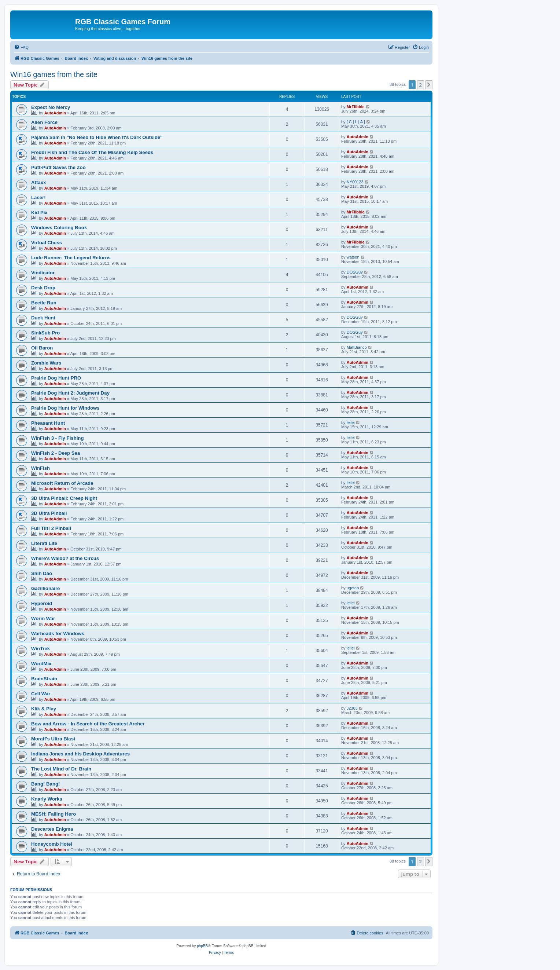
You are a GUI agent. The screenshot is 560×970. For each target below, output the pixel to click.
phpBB (202, 946)
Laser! (38, 197)
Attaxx (38, 182)
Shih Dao (42, 573)
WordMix (41, 664)
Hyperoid (42, 603)
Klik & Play (44, 709)
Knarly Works (47, 799)
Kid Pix (39, 213)
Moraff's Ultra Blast (53, 739)
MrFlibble (356, 107)
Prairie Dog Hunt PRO (56, 378)
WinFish (40, 468)
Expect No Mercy (51, 107)
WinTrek (40, 649)
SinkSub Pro (45, 333)
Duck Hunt (43, 318)
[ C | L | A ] (356, 122)
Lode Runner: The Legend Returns (71, 258)
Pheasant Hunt (48, 423)
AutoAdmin (55, 113)
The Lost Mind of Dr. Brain (61, 769)
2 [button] (421, 85)
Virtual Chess (47, 243)
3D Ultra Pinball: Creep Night (64, 498)
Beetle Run (44, 303)
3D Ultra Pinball (49, 513)
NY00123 (355, 182)
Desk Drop (43, 288)
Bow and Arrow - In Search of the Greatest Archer (88, 724)
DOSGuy (355, 272)
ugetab (353, 588)
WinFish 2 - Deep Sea (56, 453)
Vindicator (43, 273)
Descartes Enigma (52, 829)
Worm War (43, 618)
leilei (351, 422)
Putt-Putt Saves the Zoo (58, 167)
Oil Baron (42, 348)
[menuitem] (21, 47)
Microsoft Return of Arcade (62, 483)
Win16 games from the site (54, 74)
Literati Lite (44, 543)
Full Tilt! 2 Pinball (51, 528)
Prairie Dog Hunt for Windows (65, 408)
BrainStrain (44, 679)
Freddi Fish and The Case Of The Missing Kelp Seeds (92, 152)
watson (353, 257)
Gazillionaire (45, 588)
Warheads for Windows (58, 634)
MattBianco (357, 347)
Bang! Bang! (45, 784)
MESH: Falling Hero (54, 814)
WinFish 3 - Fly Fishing (57, 438)
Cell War (41, 694)
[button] (429, 85)
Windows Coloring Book (59, 228)
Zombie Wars (46, 363)
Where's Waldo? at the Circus (65, 558)
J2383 (352, 708)
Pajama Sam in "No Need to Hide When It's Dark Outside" (97, 137)
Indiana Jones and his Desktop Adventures (80, 754)
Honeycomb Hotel (52, 844)
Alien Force (44, 122)
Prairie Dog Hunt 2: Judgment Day (70, 393)
